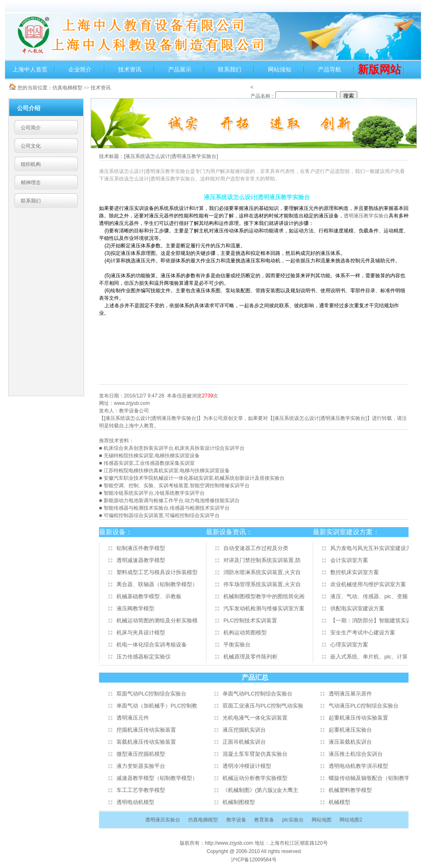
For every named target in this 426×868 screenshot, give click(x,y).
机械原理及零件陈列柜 (250, 657)
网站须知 (280, 69)
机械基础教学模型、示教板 (149, 596)
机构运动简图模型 (245, 633)
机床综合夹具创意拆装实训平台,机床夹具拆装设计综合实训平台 (174, 448)
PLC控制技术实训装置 (250, 620)
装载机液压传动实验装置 (146, 742)
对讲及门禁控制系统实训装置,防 (262, 560)
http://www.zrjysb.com (229, 843)
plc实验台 (293, 820)
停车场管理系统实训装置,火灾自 (262, 584)
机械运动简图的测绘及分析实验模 (157, 620)
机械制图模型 (239, 802)
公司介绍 (29, 108)
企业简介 (80, 69)
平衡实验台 (237, 645)
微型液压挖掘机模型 (141, 754)
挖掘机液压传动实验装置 (146, 730)
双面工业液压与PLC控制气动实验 (263, 706)
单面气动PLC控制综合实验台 (258, 694)
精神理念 (31, 182)
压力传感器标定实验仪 (144, 657)
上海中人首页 (30, 69)
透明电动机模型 (135, 802)
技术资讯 (130, 69)
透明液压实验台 (163, 820)
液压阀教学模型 (135, 608)
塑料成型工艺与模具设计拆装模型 (157, 572)
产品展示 (180, 69)
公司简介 (31, 128)
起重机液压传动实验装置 (358, 718)
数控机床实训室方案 (355, 572)
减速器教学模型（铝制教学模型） (157, 778)
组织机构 (31, 164)
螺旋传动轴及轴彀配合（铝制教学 (369, 778)
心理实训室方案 (349, 645)
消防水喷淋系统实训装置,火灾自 (262, 572)
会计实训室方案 (349, 560)
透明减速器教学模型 (141, 560)
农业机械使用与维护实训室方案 (368, 584)
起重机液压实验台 (350, 730)
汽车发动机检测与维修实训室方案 (264, 608)
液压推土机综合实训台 (356, 754)
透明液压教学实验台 (366, 216)
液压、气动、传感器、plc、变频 (369, 596)
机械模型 (339, 802)
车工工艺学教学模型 (141, 790)
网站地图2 (351, 820)
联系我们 (230, 69)
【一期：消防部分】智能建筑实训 (371, 620)
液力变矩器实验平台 (141, 766)
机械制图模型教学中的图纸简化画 (264, 596)
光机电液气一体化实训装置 (255, 718)
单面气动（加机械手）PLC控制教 (157, 706)
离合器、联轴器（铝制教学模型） (157, 584)
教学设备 (236, 820)
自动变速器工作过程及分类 (256, 548)
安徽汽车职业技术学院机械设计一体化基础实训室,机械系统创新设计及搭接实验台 (194, 478)
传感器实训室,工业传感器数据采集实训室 (149, 463)
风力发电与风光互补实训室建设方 (371, 548)
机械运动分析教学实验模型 (255, 778)
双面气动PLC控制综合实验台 (151, 694)
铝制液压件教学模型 (141, 548)
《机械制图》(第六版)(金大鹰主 (260, 790)
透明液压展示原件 (350, 694)
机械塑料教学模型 (350, 790)
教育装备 (264, 820)
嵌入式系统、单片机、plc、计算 (369, 657)
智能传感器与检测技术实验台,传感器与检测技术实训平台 (167, 508)
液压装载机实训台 (350, 742)
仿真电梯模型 (67, 88)
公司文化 (31, 146)
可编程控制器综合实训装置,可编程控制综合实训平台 (162, 515)
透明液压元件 (133, 718)
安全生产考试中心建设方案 (363, 633)
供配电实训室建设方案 (357, 608)
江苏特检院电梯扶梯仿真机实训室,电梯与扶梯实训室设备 (167, 471)
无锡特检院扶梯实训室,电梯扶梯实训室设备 (152, 456)
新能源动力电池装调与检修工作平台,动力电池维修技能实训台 (172, 501)
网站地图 (322, 820)
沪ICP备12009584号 (254, 860)
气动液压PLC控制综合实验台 (364, 706)
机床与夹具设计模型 (141, 633)
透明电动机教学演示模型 (358, 766)
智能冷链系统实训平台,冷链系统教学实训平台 (154, 493)
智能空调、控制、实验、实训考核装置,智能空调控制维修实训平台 (177, 486)
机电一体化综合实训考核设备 (152, 645)
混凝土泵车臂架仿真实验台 (255, 754)
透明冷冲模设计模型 (247, 766)
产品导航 (329, 69)
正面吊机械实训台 (244, 742)
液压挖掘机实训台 (244, 730)
